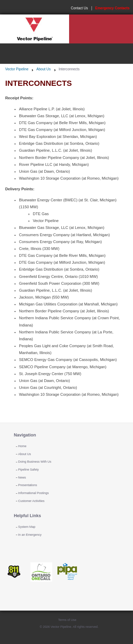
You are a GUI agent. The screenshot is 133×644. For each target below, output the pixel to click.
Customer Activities (31, 501)
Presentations (28, 485)
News (22, 477)
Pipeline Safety (29, 470)
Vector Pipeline (17, 69)
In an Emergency (30, 535)
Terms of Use (67, 620)
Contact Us (79, 8)
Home (22, 446)
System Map (27, 527)
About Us (43, 69)
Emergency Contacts (112, 8)
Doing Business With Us (35, 462)
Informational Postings (34, 493)
